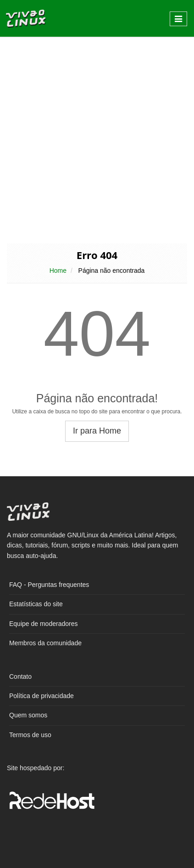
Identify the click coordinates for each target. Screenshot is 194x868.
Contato (20, 676)
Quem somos (28, 715)
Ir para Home (97, 431)
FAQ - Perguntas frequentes (49, 585)
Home (58, 271)
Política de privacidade (42, 696)
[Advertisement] (97, 139)
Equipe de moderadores (43, 624)
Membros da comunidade (45, 643)
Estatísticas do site (36, 604)
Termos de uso (30, 735)
